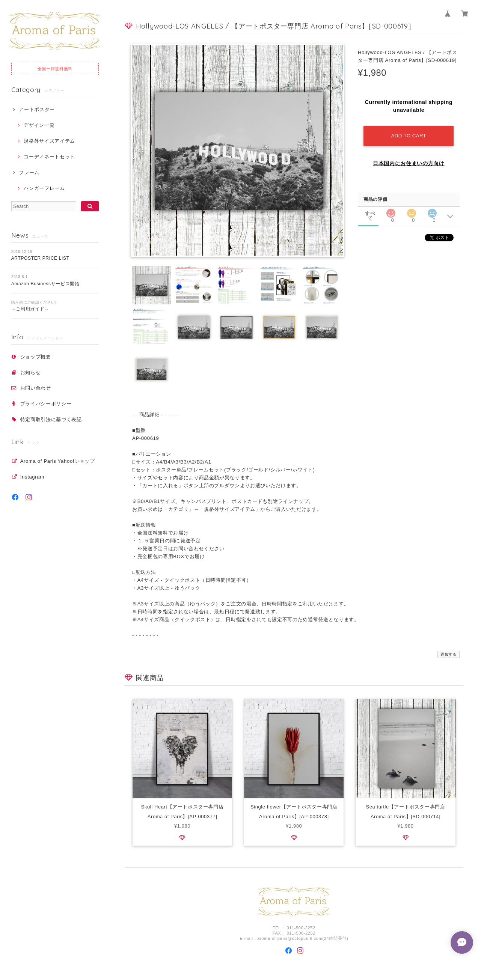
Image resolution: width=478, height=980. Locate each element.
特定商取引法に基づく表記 (51, 419)
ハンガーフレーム (44, 188)
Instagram (32, 477)
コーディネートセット (49, 157)
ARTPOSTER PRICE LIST (40, 258)
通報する (449, 654)
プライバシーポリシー (46, 404)
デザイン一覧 (39, 125)
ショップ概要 (36, 357)
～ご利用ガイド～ (30, 309)
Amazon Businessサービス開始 (45, 284)
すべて (370, 213)
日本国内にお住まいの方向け (409, 163)
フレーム (29, 172)
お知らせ (31, 373)
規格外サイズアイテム (49, 141)
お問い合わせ (36, 388)
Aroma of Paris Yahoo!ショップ (58, 461)
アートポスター (37, 109)
